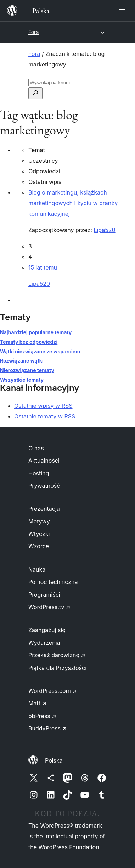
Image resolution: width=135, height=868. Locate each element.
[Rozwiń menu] (124, 11)
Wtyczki (39, 534)
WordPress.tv (49, 607)
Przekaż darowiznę (57, 655)
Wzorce (39, 546)
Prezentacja (44, 509)
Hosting (39, 473)
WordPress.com (53, 691)
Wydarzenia (44, 643)
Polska (54, 760)
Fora (33, 32)
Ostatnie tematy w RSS (45, 416)
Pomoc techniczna (53, 582)
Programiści (44, 595)
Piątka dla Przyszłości (57, 668)
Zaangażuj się (47, 630)
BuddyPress (47, 728)
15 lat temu (43, 267)
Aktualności (44, 461)
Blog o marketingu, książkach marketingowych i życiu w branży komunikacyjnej (73, 203)
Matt (37, 703)
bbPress (42, 716)
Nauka (37, 569)
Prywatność (44, 486)
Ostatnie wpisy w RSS (43, 406)
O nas (36, 448)
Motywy (39, 521)
